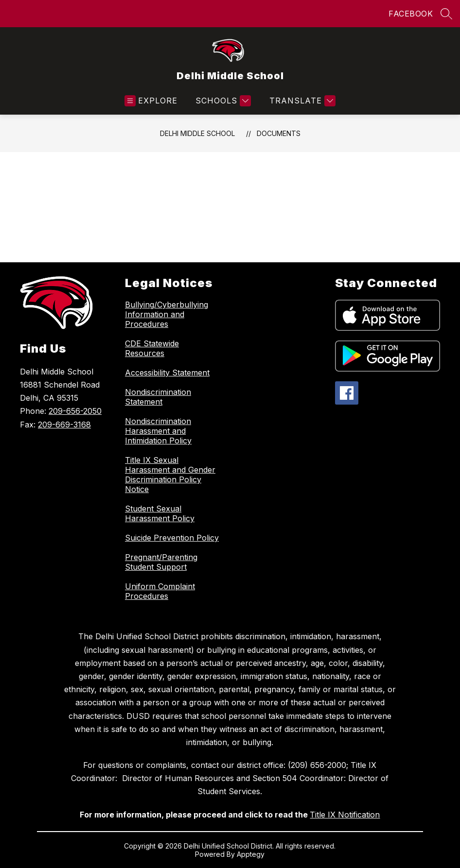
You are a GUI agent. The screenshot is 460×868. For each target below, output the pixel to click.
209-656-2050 (75, 411)
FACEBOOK (411, 14)
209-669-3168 (64, 425)
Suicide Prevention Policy (172, 538)
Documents (279, 133)
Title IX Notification (345, 815)
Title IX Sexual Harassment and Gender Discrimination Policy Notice (170, 475)
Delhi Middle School (197, 133)
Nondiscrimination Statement (158, 397)
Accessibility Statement (167, 373)
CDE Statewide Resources (152, 348)
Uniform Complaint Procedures (160, 591)
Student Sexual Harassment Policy (160, 513)
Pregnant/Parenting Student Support (161, 562)
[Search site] (446, 14)
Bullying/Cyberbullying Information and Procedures (167, 314)
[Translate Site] (301, 101)
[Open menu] (151, 101)
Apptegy (251, 854)
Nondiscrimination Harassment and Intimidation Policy (158, 431)
